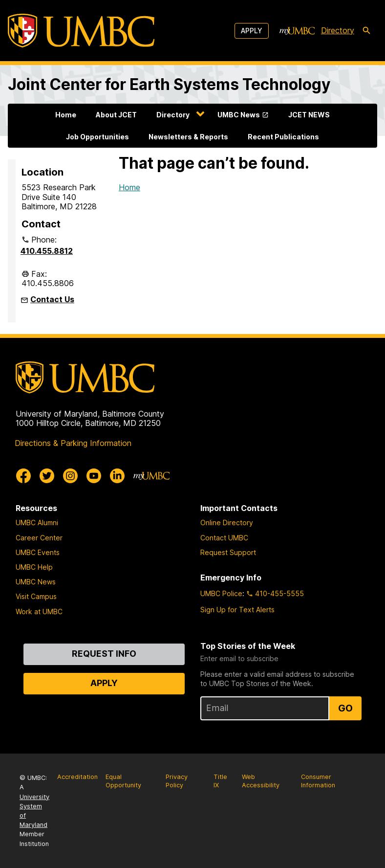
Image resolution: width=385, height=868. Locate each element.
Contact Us (52, 299)
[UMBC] (81, 31)
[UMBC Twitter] (47, 476)
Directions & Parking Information (73, 443)
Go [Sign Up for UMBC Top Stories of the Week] (345, 708)
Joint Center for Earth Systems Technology (169, 84)
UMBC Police (221, 593)
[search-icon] (366, 31)
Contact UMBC (224, 538)
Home (66, 115)
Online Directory (227, 523)
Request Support (228, 552)
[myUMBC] (297, 31)
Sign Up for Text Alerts (237, 610)
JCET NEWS (309, 115)
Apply (252, 31)
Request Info (104, 654)
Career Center (39, 538)
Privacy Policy (177, 781)
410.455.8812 (47, 251)
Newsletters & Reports (188, 137)
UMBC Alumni (37, 523)
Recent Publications (283, 137)
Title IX (220, 781)
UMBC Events (38, 552)
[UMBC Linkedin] (117, 476)
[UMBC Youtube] (94, 476)
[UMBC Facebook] (23, 476)
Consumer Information (318, 781)
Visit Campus (36, 596)
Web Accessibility (261, 781)
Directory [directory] (338, 30)
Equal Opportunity (123, 781)
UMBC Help (34, 567)
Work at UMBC (39, 612)
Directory (173, 115)
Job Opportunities (97, 137)
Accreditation (77, 777)
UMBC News (239, 115)
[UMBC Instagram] (70, 476)
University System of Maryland (34, 811)
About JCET (116, 115)
